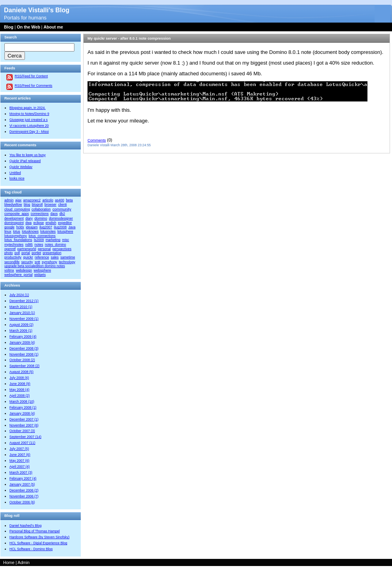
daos (54, 214)
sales (55, 257)
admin (9, 200)
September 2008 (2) (25, 366)
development (14, 218)
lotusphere (65, 231)
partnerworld (27, 249)
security (27, 262)
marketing (53, 240)
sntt (37, 262)
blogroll (37, 205)
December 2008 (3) (24, 348)
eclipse (39, 223)
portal (26, 253)
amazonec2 (32, 200)
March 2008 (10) (22, 402)
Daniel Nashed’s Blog (26, 526)
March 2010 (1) (21, 307)
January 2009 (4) (22, 342)
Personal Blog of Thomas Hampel (35, 531)
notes (39, 245)
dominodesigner (61, 218)
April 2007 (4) (20, 467)
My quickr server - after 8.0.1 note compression (129, 38)
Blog (9, 27)
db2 (62, 214)
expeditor (65, 223)
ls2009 (39, 240)
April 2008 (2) (20, 396)
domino (41, 218)
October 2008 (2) (22, 360)
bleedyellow (13, 205)
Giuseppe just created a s (29, 120)
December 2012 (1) (24, 301)
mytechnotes (14, 245)
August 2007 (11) (22, 443)
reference (42, 257)
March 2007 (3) (21, 472)
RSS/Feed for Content (31, 76)
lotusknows (30, 231)
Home (9, 562)
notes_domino (55, 245)
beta (69, 200)
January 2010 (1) (22, 313)
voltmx (9, 270)
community (62, 209)
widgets (40, 275)
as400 (60, 200)
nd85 (29, 245)
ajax (19, 200)
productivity (13, 257)
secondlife (12, 262)
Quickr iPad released (25, 161)
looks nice (17, 178)
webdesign (24, 270)
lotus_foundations (18, 240)
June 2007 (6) (20, 455)
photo (9, 253)
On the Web (28, 27)
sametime (68, 257)
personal (45, 249)
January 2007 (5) (22, 484)
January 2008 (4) (22, 413)
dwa (29, 223)
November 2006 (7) (24, 496)
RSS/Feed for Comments (33, 86)
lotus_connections (42, 236)
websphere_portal (18, 275)
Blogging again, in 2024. (28, 108)
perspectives (62, 249)
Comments (97, 140)
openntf (10, 249)
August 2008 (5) (22, 372)
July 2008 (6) (19, 378)
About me (53, 27)
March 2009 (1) (21, 331)
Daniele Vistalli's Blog (37, 10)
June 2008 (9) (20, 384)
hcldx (20, 227)
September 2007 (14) (25, 437)
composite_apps (17, 214)
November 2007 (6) (24, 425)
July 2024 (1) (19, 295)
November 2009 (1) (24, 319)
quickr (28, 257)
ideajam (32, 227)
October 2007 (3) (22, 431)
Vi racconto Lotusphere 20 (29, 126)
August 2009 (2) (22, 325)
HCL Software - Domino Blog (31, 549)
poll (17, 253)
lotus (17, 231)
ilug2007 (46, 227)
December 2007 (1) (24, 419)
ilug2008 (60, 227)
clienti (63, 205)
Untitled (15, 173)
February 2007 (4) (23, 478)
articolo (48, 200)
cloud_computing (17, 209)
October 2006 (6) (22, 502)
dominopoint (14, 223)
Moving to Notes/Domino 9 (29, 114)
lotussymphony (16, 236)
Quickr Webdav (21, 167)
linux (8, 231)
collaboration (41, 209)
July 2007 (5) (19, 449)
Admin (24, 562)
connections (39, 214)
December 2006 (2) (24, 490)
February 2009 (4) (23, 337)
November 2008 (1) (24, 354)
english (51, 223)
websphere (42, 270)
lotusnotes (48, 231)
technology (67, 262)
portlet (36, 253)
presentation (52, 253)
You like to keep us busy (28, 155)
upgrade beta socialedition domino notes (35, 266)
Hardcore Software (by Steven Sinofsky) (39, 537)
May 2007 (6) (19, 461)
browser (50, 205)
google (10, 227)
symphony (50, 262)
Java (72, 227)
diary (29, 218)
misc (66, 240)
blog (27, 205)
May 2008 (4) (19, 390)
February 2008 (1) (23, 407)
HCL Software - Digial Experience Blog (38, 543)
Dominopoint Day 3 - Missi (29, 132)
